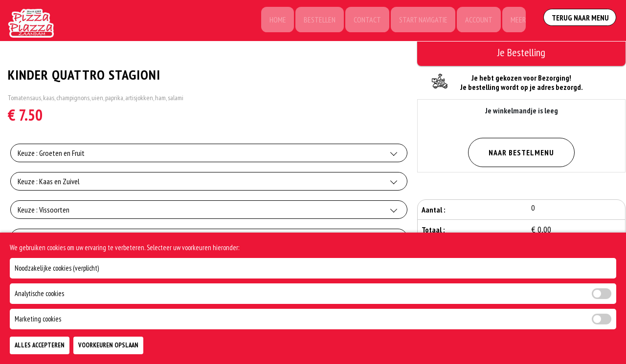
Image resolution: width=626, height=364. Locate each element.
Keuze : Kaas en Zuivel (49, 183)
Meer (517, 21)
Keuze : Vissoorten (44, 211)
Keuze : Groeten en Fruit (51, 154)
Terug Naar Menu (581, 20)
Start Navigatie (419, 21)
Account (476, 21)
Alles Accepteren (40, 345)
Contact (362, 21)
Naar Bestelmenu (521, 152)
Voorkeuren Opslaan (108, 345)
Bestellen (314, 21)
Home (270, 21)
